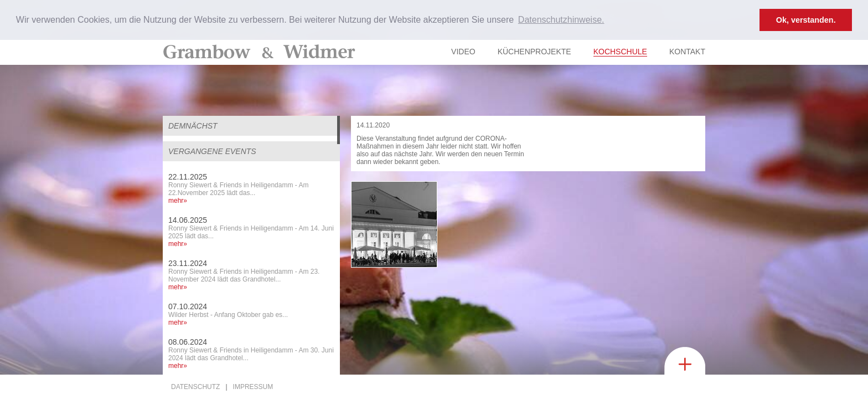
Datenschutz (195, 387)
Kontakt (687, 52)
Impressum (253, 387)
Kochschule (620, 52)
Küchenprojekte (534, 52)
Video (463, 52)
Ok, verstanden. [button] (806, 20)
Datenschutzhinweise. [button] (561, 20)
